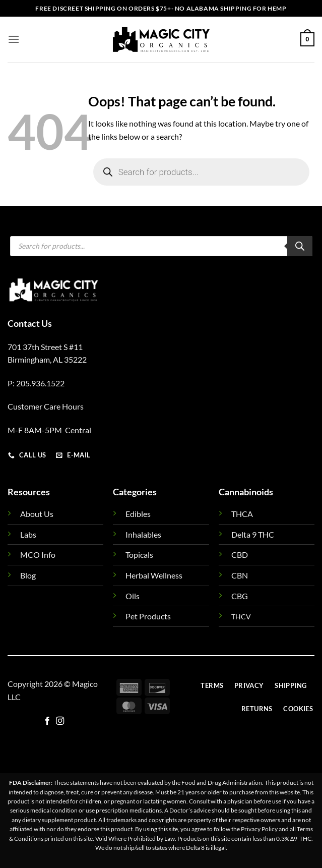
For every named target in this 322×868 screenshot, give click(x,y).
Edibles (138, 514)
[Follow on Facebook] (47, 721)
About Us (37, 514)
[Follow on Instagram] (60, 721)
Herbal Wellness (154, 575)
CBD (240, 555)
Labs (28, 534)
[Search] (300, 246)
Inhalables (143, 534)
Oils (133, 596)
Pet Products (148, 616)
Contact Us (30, 323)
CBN (240, 575)
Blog (28, 575)
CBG (240, 596)
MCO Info (38, 555)
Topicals (139, 555)
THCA (242, 514)
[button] (14, 39)
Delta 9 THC (253, 534)
